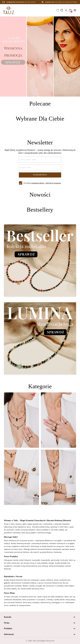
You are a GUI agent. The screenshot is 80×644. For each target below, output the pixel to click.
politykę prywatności (53, 183)
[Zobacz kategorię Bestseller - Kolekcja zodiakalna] (40, 260)
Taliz (35, 641)
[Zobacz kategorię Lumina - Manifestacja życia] (40, 338)
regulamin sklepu (38, 183)
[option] (40, 56)
